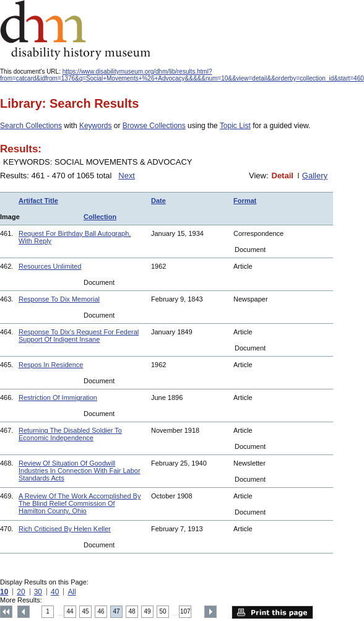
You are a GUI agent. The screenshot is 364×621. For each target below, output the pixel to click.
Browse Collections (154, 126)
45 (86, 611)
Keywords (96, 126)
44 (70, 611)
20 (21, 592)
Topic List (235, 126)
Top (6, 612)
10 (4, 592)
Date (158, 201)
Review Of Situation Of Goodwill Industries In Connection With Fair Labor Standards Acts (80, 471)
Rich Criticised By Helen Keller (65, 529)
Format (245, 201)
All (71, 592)
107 (185, 611)
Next (127, 176)
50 (163, 611)
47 (117, 611)
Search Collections (31, 126)
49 (148, 611)
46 (101, 611)
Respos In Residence (51, 365)
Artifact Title (38, 201)
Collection (100, 217)
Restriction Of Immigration (58, 397)
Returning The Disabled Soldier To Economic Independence (70, 434)
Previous (24, 612)
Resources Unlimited (50, 266)
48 (132, 611)
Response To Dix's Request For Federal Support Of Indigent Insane (79, 336)
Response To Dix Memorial (59, 299)
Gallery (315, 176)
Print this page (272, 612)
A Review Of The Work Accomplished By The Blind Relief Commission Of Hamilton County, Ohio (80, 503)
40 (55, 592)
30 (38, 592)
